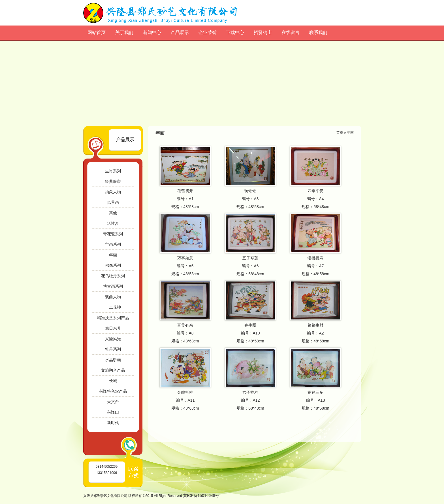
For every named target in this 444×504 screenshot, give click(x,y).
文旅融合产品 (113, 370)
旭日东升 (113, 328)
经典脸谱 (113, 181)
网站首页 (97, 32)
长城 (113, 381)
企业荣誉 (208, 32)
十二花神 (113, 307)
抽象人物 (113, 192)
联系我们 (318, 32)
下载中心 (235, 32)
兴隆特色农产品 (113, 391)
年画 (113, 255)
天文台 (113, 402)
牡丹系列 (113, 349)
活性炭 (113, 223)
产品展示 (180, 32)
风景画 (113, 202)
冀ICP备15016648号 (201, 495)
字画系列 (113, 244)
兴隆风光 (113, 339)
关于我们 (124, 32)
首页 (340, 133)
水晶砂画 (113, 360)
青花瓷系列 (113, 234)
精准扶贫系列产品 (113, 318)
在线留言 (291, 32)
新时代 (113, 423)
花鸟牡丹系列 (113, 276)
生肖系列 (113, 171)
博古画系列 (113, 286)
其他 (113, 213)
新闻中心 (152, 32)
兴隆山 (113, 412)
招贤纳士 (263, 32)
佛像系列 (113, 265)
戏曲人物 (113, 297)
